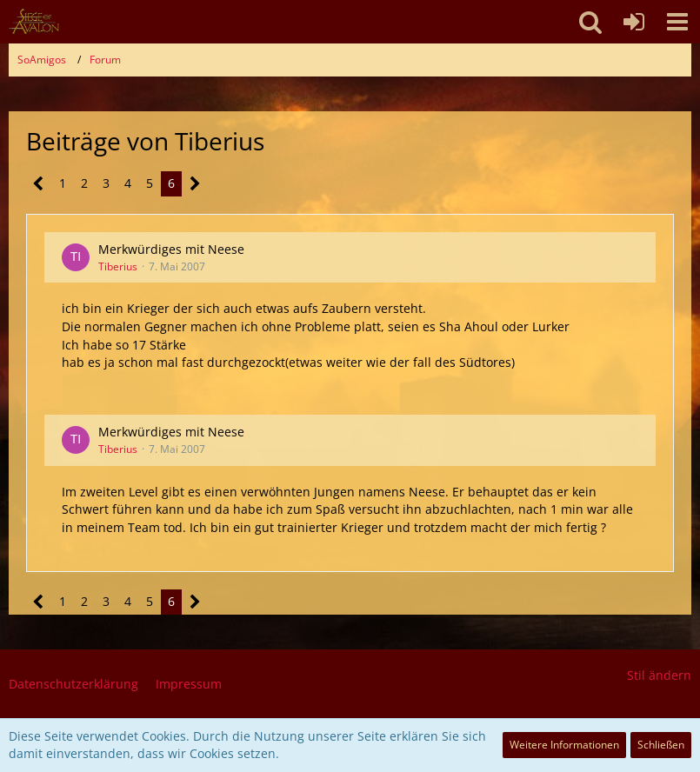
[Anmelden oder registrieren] (634, 22)
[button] (677, 22)
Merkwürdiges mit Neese (171, 249)
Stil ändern (659, 675)
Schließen (661, 745)
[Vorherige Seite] (39, 184)
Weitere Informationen (564, 745)
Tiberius (118, 266)
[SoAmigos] (34, 22)
